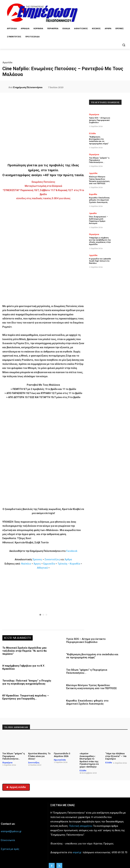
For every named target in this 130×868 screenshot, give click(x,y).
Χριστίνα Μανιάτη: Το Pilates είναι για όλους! (39, 756)
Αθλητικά (43, 568)
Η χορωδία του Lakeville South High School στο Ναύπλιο (100, 261)
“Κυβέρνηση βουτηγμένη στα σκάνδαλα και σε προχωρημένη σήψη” (92, 656)
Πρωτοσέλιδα (60, 760)
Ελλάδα (92, 133)
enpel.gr (77, 852)
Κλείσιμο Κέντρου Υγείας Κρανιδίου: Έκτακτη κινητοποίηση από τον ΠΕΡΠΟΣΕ (91, 687)
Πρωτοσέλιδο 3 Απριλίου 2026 (62, 755)
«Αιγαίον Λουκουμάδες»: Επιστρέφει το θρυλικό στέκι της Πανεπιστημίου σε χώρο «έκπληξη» (89, 760)
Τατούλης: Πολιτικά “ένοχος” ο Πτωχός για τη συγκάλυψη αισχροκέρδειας (27, 682)
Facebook (72, 551)
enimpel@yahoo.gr (11, 831)
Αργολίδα (7, 62)
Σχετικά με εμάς (10, 849)
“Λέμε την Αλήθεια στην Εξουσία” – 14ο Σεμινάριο (116, 756)
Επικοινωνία (8, 840)
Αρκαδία (93, 213)
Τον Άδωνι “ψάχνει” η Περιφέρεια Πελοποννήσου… (99, 160)
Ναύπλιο (26, 564)
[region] (43, 599)
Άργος (37, 564)
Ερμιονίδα (49, 564)
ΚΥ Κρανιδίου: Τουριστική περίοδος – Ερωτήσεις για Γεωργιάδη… (26, 697)
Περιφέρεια (94, 114)
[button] (124, 45)
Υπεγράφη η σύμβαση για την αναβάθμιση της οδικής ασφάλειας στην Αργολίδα (100, 241)
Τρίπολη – (63, 564)
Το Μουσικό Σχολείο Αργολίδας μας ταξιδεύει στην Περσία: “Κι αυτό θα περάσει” (25, 651)
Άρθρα (68, 559)
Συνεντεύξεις (52, 559)
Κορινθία (75, 564)
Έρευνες (38, 559)
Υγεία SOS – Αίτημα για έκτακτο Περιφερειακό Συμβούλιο (86, 640)
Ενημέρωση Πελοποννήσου (28, 87)
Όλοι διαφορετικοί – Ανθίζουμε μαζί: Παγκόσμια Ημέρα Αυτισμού (99, 220)
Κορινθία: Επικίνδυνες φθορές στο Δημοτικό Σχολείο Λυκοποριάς (87, 702)
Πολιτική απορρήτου (81, 826)
